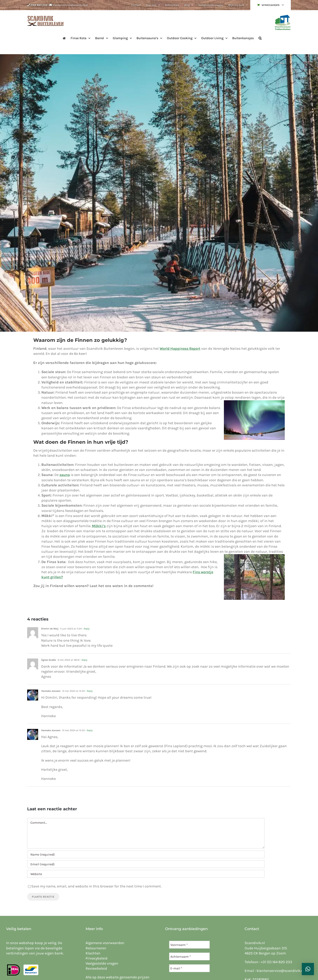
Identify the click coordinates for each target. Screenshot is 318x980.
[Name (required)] (146, 854)
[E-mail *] (189, 968)
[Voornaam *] (189, 945)
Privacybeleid (97, 958)
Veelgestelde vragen (102, 963)
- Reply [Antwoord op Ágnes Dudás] (83, 660)
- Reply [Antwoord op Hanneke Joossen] (89, 691)
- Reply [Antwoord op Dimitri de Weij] (86, 629)
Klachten (93, 953)
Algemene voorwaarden (105, 943)
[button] (260, 38)
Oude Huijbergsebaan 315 (266, 948)
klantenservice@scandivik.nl (70, 5)
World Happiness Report (180, 349)
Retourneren (96, 948)
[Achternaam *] (189, 956)
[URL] (146, 874)
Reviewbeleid (96, 968)
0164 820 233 (39, 5)
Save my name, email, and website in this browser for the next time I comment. (96, 886)
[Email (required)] (146, 864)
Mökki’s (99, 526)
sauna (65, 475)
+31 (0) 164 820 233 (277, 962)
